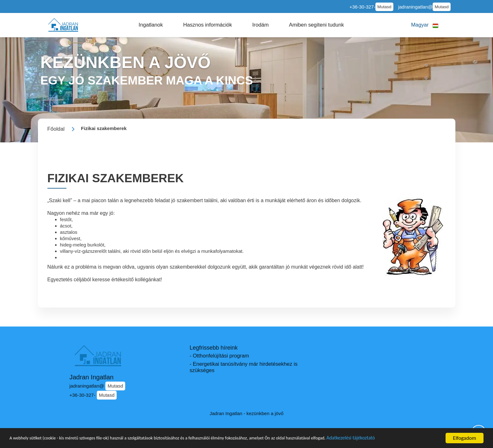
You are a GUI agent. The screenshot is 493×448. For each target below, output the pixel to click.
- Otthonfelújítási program (219, 356)
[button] (151, 25)
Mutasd (384, 7)
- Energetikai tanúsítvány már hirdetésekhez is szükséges (244, 367)
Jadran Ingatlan (92, 377)
